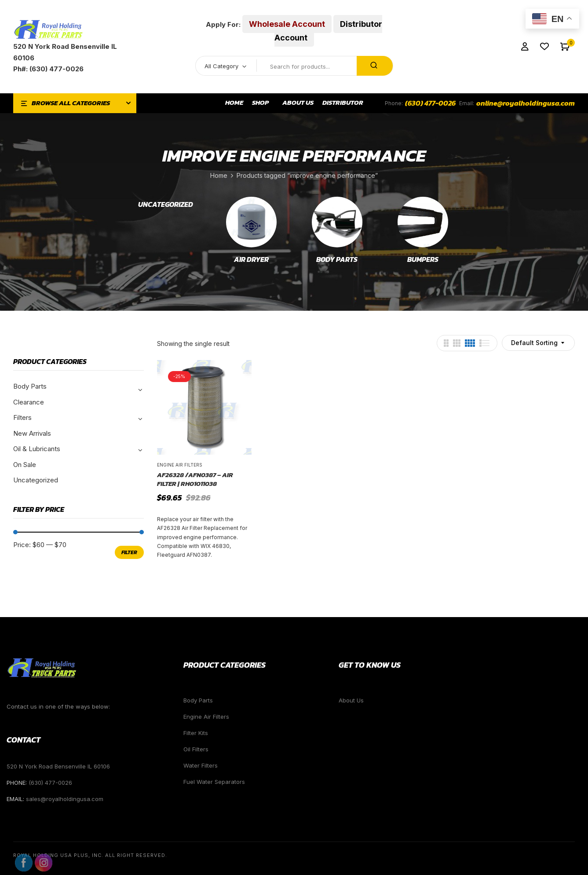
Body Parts (337, 260)
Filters (22, 417)
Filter (129, 552)
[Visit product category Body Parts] (337, 222)
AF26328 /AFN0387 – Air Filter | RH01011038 (195, 479)
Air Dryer (251, 260)
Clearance (29, 402)
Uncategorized (166, 205)
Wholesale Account (287, 24)
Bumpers (423, 260)
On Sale (25, 465)
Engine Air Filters (180, 465)
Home (219, 175)
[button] (565, 47)
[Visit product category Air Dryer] (251, 222)
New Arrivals (32, 433)
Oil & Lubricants (37, 449)
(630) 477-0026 (430, 103)
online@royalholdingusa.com (526, 103)
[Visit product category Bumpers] (423, 222)
